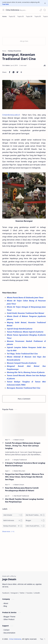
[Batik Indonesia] (13, 520)
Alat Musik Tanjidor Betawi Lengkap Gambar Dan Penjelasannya (24, 500)
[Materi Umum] (19, 440)
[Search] (45, 10)
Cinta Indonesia (12, 10)
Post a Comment (24, 399)
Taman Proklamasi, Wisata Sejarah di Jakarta (25, 332)
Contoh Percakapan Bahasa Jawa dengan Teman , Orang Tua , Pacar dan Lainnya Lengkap (23, 446)
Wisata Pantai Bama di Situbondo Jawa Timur (25, 297)
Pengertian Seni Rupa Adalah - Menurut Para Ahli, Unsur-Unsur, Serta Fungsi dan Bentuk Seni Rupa (25, 477)
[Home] (4, 16)
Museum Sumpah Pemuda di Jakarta (22, 363)
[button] (41, 10)
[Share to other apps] (21, 72)
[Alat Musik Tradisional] (21, 496)
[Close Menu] (45, 3)
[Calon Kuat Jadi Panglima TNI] (35, 526)
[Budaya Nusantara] (13, 526)
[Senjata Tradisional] (20, 460)
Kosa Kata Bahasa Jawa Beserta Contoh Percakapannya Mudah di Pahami (22, 489)
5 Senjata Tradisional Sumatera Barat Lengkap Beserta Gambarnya (25, 464)
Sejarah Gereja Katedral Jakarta (20, 329)
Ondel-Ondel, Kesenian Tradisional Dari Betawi (26, 313)
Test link (5, 4)
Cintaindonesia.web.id (11, 115)
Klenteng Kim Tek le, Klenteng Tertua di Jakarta (26, 372)
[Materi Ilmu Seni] (19, 471)
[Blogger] (35, 520)
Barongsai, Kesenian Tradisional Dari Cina (24, 388)
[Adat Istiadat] (13, 515)
